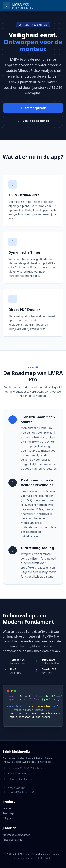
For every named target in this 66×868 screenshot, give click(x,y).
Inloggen (8, 818)
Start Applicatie (33, 108)
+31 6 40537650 (17, 774)
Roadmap (8, 813)
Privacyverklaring (13, 840)
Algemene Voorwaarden (16, 835)
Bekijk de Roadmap (33, 121)
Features (8, 808)
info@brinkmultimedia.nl (22, 779)
